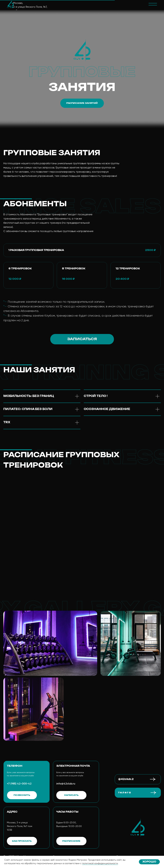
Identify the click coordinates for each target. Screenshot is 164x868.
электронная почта (73, 766)
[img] (10, 4)
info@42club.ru (66, 784)
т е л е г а (124, 793)
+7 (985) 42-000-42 (19, 784)
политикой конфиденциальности (100, 863)
